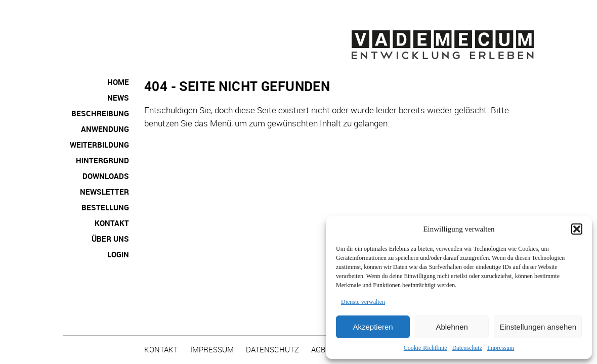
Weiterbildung (99, 145)
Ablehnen (452, 327)
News (118, 98)
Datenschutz (467, 348)
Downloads (106, 176)
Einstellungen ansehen (538, 327)
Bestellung (105, 207)
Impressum (501, 348)
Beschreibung (100, 113)
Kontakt (112, 223)
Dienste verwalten (363, 302)
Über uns (110, 239)
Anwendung (105, 129)
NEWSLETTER (104, 192)
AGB (318, 349)
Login (118, 254)
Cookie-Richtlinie (425, 348)
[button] (577, 229)
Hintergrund (102, 160)
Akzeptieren (373, 327)
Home (118, 82)
